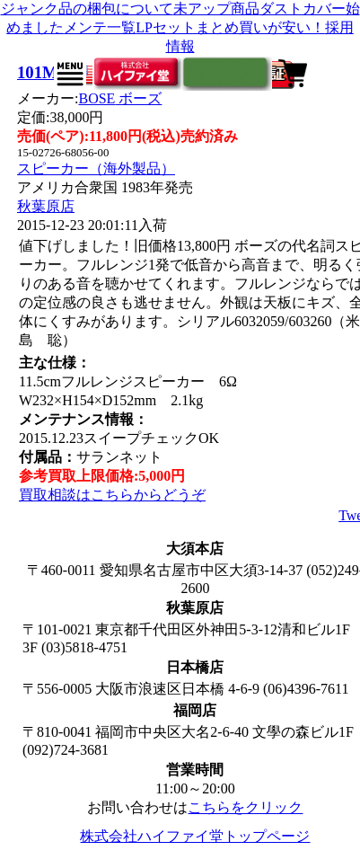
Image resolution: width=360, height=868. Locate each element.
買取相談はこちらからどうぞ (112, 495)
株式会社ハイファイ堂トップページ (195, 836)
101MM (45, 72)
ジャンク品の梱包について (87, 9)
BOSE (120, 98)
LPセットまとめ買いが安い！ (230, 27)
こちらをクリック (245, 807)
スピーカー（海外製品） (96, 168)
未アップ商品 (216, 9)
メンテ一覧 (100, 27)
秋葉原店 (46, 206)
